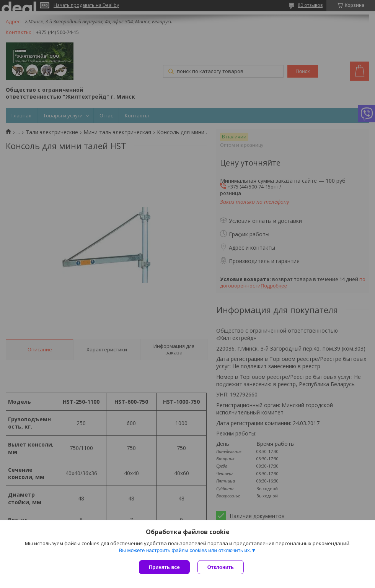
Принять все (164, 567)
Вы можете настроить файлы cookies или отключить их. (185, 550)
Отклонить (221, 567)
